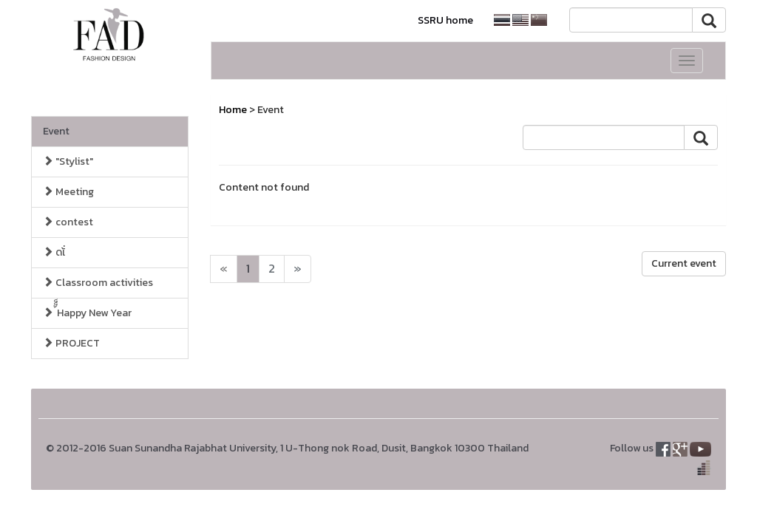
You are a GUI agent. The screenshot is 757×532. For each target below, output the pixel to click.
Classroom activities (98, 283)
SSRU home (445, 20)
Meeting (68, 192)
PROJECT (71, 343)
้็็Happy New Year (87, 313)
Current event (684, 263)
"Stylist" (68, 161)
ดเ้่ (54, 252)
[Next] (224, 269)
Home (233, 110)
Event (56, 131)
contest (68, 222)
